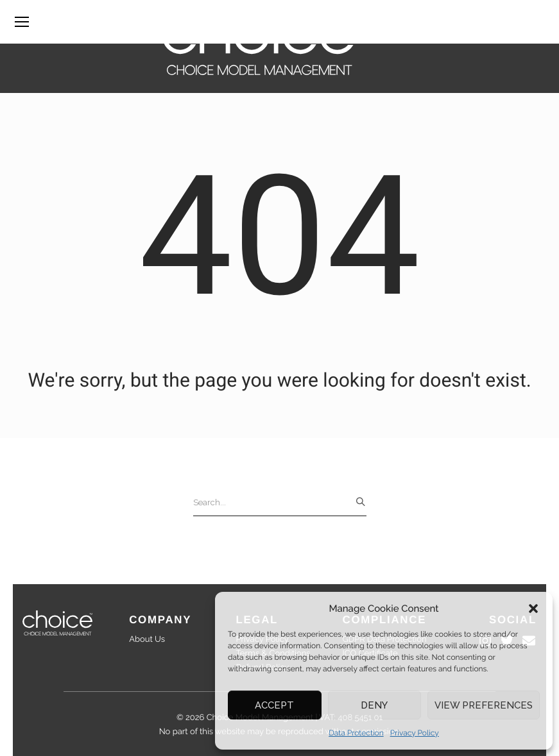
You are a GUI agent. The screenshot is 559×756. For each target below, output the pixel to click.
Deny (374, 705)
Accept (274, 705)
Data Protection (356, 733)
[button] (533, 609)
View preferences (484, 705)
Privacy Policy (415, 733)
